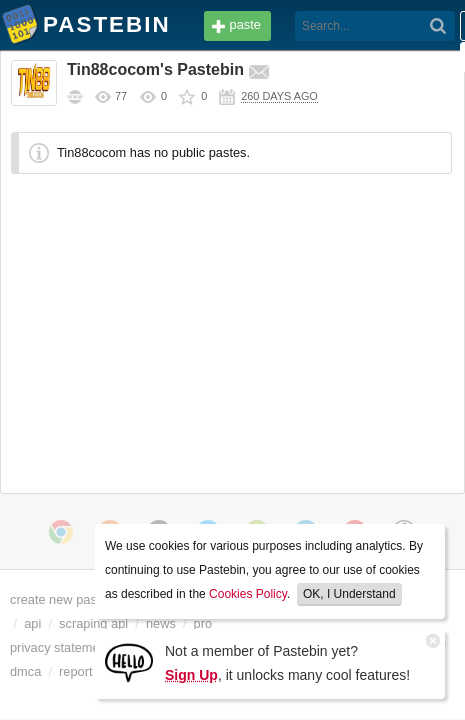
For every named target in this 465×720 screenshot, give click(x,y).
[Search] (273, 26)
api (73, 624)
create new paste (63, 600)
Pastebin (20, 28)
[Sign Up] (129, 661)
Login (410, 26)
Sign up (409, 57)
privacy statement (65, 648)
